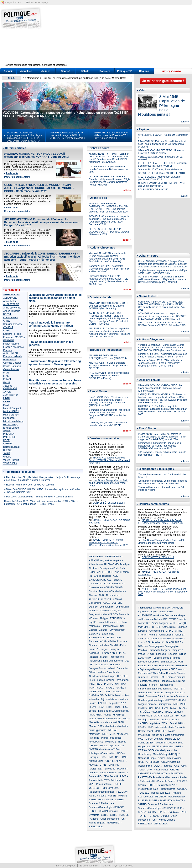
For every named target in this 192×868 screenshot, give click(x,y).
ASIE (116, 576)
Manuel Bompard (12, 408)
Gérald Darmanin (12, 366)
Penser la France (166, 781)
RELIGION (122, 792)
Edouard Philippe (12, 334)
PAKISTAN (9, 434)
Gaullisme (115, 665)
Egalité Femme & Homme (102, 622)
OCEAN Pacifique (163, 766)
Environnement (117, 630)
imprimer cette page (39, 2)
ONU (118, 757)
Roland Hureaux (12, 447)
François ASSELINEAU (10, 352)
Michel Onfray (10, 425)
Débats (85, 71)
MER (105, 734)
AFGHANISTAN (11, 295)
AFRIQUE (94, 560)
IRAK (6, 376)
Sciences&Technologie (101, 807)
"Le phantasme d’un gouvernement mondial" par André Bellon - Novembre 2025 (109, 169)
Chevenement (10, 318)
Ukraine (7, 457)
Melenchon (9, 418)
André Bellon (10, 301)
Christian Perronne (13, 324)
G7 (92, 665)
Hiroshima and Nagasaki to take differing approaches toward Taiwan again (55, 363)
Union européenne (110, 819)
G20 (127, 661)
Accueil (8, 71)
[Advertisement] (120, 37)
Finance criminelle (98, 645)
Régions (144, 71)
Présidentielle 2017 (99, 780)
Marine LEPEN (11, 411)
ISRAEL (7, 379)
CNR (101, 595)
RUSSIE (8, 450)
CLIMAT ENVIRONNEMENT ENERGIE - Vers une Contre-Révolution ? (161, 185)
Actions (46, 71)
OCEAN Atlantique (171, 762)
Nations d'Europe (147, 758)
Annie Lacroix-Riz (12, 308)
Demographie (106, 607)
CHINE (7, 321)
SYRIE (7, 453)
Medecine (111, 726)
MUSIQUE (111, 742)
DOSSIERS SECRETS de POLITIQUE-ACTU (161, 173)
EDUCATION (117, 618)
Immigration (123, 680)
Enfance (103, 630)
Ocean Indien (108, 753)
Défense (93, 607)
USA (124, 819)
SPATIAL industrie (109, 811)
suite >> (127, 190)
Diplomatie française (111, 611)
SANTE (109, 800)
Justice (123, 699)
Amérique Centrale (164, 615)
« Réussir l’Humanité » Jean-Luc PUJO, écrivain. (29, 485)
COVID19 (8, 327)
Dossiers (105, 71)
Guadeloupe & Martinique (102, 676)
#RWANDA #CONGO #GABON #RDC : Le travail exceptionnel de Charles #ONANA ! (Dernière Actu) (37, 155)
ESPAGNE (9, 340)
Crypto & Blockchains (149, 642)
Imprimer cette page (65, 866)
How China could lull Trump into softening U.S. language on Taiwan (51, 324)
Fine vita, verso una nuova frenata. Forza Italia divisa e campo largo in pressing (55, 382)
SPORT (124, 811)
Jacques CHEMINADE (10, 387)
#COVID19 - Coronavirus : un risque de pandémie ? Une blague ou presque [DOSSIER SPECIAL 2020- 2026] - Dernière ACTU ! (109, 220)
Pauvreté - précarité (176, 777)
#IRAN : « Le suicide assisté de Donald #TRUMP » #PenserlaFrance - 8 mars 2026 (109, 460)
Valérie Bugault (11, 460)
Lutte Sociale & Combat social (114, 711)
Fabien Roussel (11, 344)
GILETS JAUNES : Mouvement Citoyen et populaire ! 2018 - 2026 (160, 178)
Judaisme (112, 699)
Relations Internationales (102, 792)
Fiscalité (114, 645)
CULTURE (117, 603)
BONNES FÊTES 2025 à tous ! (109, 503)
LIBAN (7, 398)
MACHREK (96, 715)
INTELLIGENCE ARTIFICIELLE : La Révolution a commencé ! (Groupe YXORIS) (162, 164)
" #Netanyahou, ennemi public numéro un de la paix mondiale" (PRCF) (109, 424)
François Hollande (13, 356)
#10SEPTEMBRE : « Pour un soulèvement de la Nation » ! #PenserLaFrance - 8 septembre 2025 (109, 543)
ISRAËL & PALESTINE (151, 712)
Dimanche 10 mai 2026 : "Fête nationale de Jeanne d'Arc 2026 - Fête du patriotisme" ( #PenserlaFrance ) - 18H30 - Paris (41, 503)
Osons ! (65, 71)
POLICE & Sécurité (108, 776)
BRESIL (7, 314)
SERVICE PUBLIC (173, 808)
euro (118, 638)
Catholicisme (96, 584)
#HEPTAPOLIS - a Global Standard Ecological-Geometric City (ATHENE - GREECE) (108, 366)
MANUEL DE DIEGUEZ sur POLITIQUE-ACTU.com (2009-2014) (108, 357)
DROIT (113, 614)
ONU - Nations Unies (158, 770)
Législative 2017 (117, 703)
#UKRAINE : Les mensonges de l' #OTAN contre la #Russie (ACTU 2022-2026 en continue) (111, 135)
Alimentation (95, 564)
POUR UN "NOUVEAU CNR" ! (154, 190)
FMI (122, 645)
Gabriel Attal (10, 360)
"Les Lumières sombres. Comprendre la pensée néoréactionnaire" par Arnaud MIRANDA (163, 482)
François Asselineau (14, 347)
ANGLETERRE (11, 304)
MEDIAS (113, 730)
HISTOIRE (123, 676)
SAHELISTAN (96, 800)
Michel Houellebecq (13, 421)
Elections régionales (148, 662)
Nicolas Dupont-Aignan (112, 746)
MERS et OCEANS (119, 734)
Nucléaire (105, 749)
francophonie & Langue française (106, 661)
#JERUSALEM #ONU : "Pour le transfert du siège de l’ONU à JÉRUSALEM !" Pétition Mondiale (68, 135)
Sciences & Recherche (101, 803)
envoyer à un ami (13, 2)
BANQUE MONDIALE (100, 580)
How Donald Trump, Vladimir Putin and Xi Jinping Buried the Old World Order (109, 483)
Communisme (113, 595)
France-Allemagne (98, 649)
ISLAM (100, 688)
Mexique (95, 738)
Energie (93, 630)
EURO (111, 638)
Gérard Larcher (11, 369)
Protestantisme (104, 784)
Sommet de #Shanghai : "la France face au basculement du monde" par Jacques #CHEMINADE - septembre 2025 (109, 414)
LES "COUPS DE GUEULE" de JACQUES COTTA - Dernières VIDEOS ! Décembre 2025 (109, 232)
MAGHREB (119, 715)
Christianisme (117, 591)
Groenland (112, 672)
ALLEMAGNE (10, 298)
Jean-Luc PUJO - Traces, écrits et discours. (160, 169)
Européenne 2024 (98, 641)
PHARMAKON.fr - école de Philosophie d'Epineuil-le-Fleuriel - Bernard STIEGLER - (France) (109, 376)
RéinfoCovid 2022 (110, 788)
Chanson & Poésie (114, 584)
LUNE (118, 707)
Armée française (12, 311)
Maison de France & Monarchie (105, 719)
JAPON (7, 392)
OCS (103, 757)
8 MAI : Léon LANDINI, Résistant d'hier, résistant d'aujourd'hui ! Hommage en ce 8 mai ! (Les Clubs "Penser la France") (42, 479)
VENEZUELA (10, 463)
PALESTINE (10, 437)
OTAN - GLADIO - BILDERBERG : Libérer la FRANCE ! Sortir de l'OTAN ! (161, 152)
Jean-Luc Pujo (11, 395)
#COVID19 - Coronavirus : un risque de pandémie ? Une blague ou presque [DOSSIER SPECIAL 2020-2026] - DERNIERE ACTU (24, 137)
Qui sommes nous (124, 866)
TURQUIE (124, 815)
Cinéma (93, 595)
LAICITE (103, 703)
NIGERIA (94, 749)
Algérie (118, 560)
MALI (6, 405)
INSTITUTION (111, 684)
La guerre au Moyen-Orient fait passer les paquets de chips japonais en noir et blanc (55, 298)
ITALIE (7, 383)
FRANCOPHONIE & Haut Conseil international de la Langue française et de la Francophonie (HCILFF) (162, 144)
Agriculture (107, 560)
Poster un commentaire (17, 177)
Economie (124, 614)
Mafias (107, 715)
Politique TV (124, 71)
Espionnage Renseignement (154, 669)
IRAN (92, 688)
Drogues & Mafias (98, 614)
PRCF (6, 440)
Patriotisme (109, 769)
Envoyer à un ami (89, 866)
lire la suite (12, 173)
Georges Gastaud (12, 363)
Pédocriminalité (108, 773)
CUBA (6, 331)
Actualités (26, 71)
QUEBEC (8, 444)
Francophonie (117, 657)
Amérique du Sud (109, 568)
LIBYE (7, 402)
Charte (106, 866)
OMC (110, 757)
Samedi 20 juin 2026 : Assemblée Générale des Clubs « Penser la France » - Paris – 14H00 (109, 269)
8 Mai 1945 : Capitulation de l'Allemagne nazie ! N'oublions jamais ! (39, 497)
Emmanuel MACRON (14, 337)
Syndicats (94, 815)
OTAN (103, 765)
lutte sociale (161, 727)
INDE (6, 373)
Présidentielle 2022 (148, 789)
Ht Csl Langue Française (102, 680)
